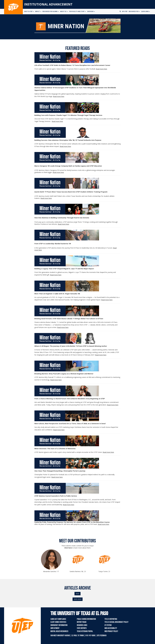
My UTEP (125, 11)
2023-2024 (78, 599)
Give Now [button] (91, 11)
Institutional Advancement (48, 4)
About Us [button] (64, 11)
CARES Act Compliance (58, 619)
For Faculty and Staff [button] (77, 11)
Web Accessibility (111, 628)
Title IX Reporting (111, 619)
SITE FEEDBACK (102, 636)
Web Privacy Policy (111, 631)
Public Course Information (86, 619)
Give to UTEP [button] (29, 11)
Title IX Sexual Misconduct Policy (116, 622)
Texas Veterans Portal (85, 631)
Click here (68, 548)
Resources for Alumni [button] (51, 11)
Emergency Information (59, 625)
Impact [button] (38, 11)
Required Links (82, 625)
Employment (55, 628)
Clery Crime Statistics (58, 622)
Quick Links (145, 11)
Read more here (56, 275)
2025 (77, 594)
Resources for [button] (134, 11)
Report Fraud (82, 622)
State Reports (82, 628)
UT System (108, 625)
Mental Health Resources (59, 631)
